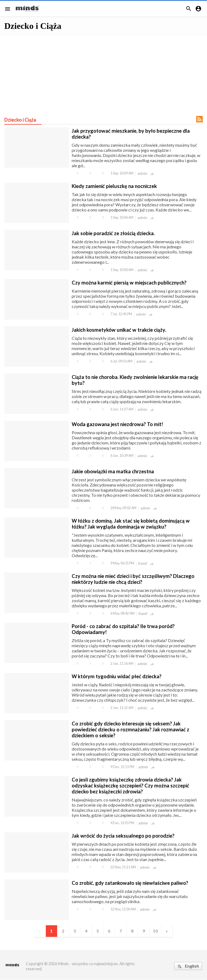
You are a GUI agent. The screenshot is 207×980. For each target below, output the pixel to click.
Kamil (143, 563)
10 (157, 931)
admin (142, 173)
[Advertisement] (103, 73)
